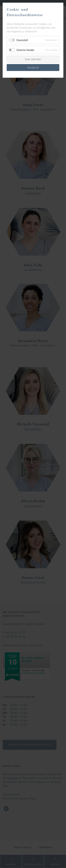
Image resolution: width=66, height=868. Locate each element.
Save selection (33, 59)
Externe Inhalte (25, 50)
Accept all (33, 67)
